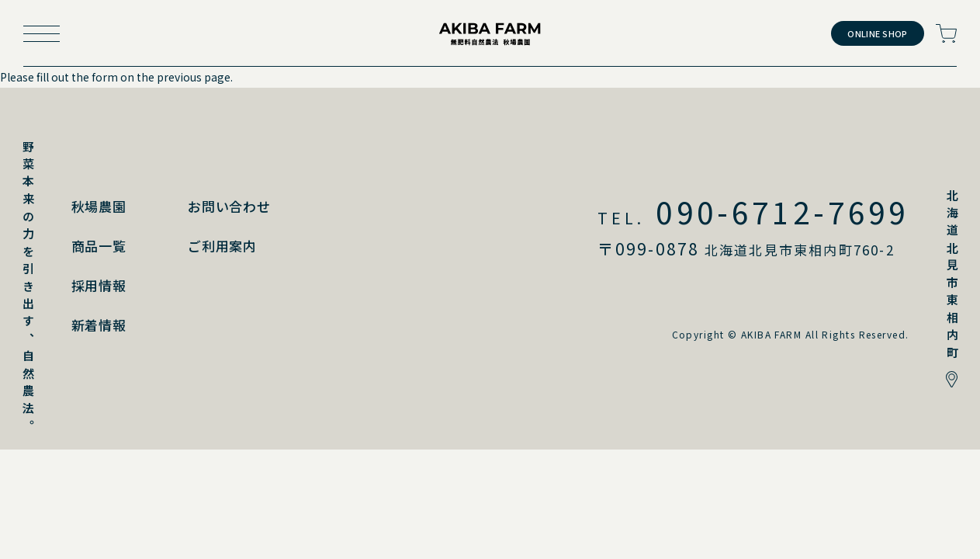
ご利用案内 (222, 246)
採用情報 (99, 285)
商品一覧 (99, 246)
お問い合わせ (229, 206)
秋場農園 (99, 206)
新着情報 (99, 325)
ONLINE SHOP (878, 33)
